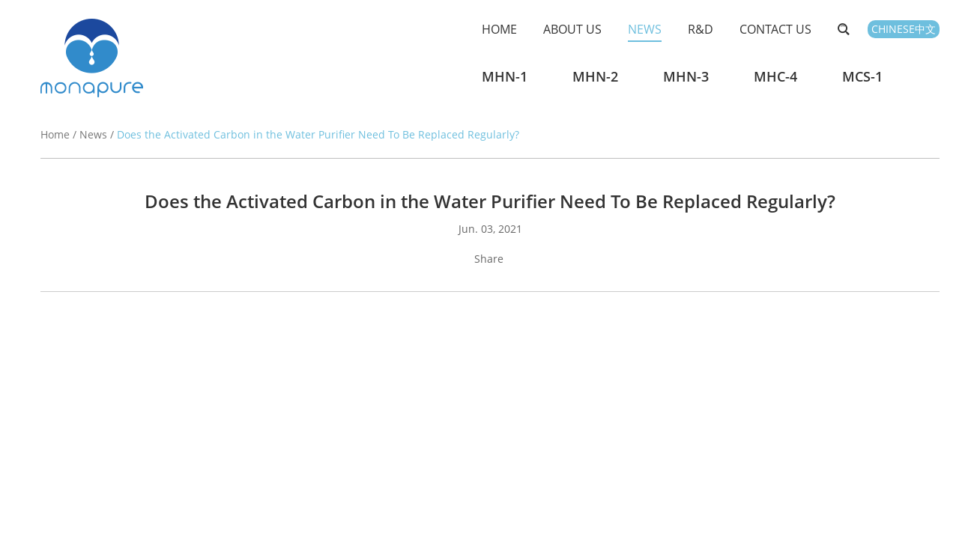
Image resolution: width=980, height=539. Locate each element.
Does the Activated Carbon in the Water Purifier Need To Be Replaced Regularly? (318, 134)
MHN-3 (686, 76)
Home (499, 29)
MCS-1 (862, 76)
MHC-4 (775, 76)
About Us (572, 29)
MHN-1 (505, 76)
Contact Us (775, 29)
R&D (701, 29)
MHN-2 (595, 76)
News (645, 29)
